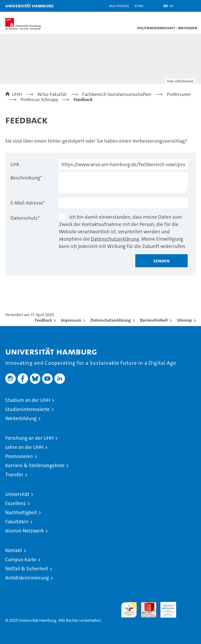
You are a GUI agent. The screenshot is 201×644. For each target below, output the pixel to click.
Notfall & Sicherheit (27, 569)
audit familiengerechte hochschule (129, 610)
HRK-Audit (165, 607)
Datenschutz (25, 218)
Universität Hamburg (29, 6)
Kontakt (14, 550)
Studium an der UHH (28, 400)
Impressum (71, 320)
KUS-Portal (119, 6)
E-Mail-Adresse (28, 203)
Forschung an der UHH (29, 438)
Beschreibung (26, 178)
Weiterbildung (21, 418)
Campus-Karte (21, 559)
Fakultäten (17, 522)
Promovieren (19, 456)
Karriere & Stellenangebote (35, 465)
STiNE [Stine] (139, 6)
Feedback (43, 320)
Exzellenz (16, 503)
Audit (146, 605)
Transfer (14, 475)
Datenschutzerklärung (115, 239)
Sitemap (184, 320)
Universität (17, 494)
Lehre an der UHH (24, 447)
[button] (167, 6)
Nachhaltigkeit (21, 512)
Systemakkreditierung (188, 605)
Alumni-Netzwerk (24, 531)
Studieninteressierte (27, 409)
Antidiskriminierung (27, 578)
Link (15, 164)
